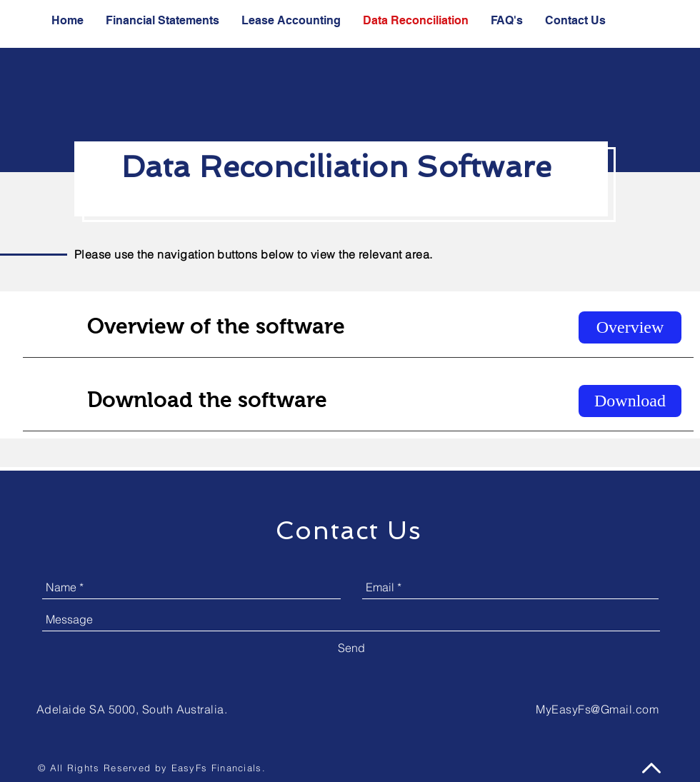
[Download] (630, 401)
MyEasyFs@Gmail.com (597, 709)
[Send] (351, 648)
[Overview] (630, 327)
